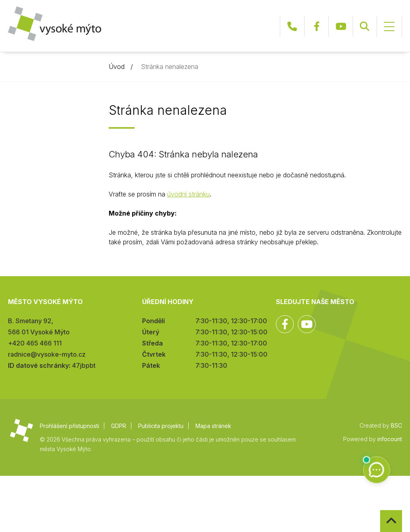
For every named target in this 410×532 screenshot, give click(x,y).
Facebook (316, 27)
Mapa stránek (213, 426)
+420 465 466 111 (292, 27)
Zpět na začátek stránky (380, 510)
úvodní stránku (188, 194)
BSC (396, 425)
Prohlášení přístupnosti (69, 426)
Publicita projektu (161, 426)
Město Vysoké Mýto (55, 24)
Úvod (117, 67)
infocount (390, 439)
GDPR (119, 426)
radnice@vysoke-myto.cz (47, 354)
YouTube (341, 27)
